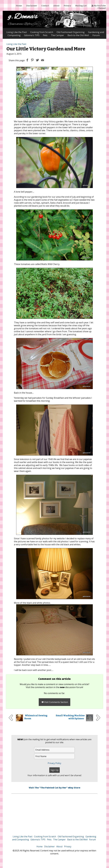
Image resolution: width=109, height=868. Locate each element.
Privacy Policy (54, 763)
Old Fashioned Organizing (71, 32)
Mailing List (81, 6)
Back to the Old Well (77, 839)
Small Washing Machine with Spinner (70, 717)
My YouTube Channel (98, 7)
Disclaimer (32, 6)
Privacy (67, 6)
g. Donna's (23, 17)
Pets (49, 839)
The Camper (59, 839)
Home (19, 6)
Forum (92, 839)
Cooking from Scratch (42, 32)
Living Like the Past (17, 32)
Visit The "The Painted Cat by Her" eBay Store (54, 788)
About (56, 6)
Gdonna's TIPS (38, 839)
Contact (45, 6)
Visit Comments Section (54, 702)
